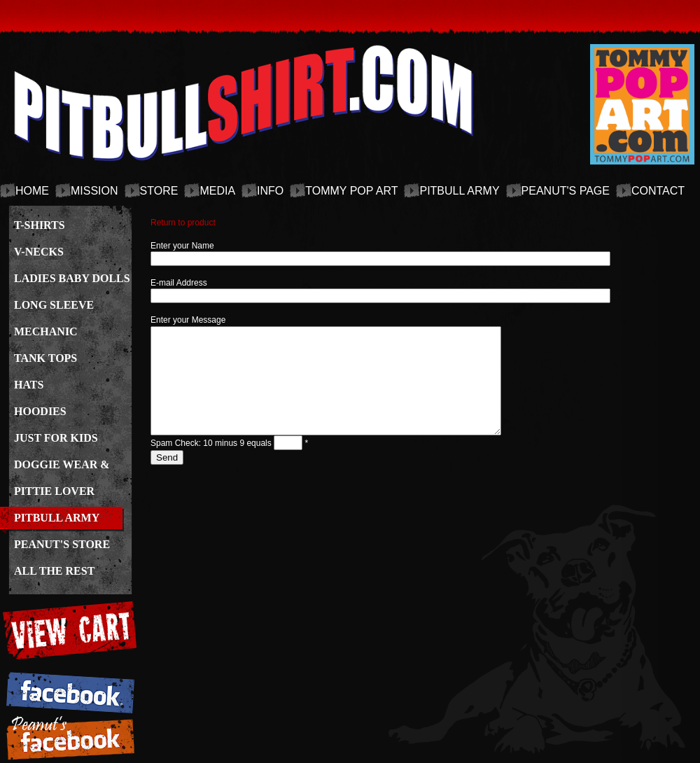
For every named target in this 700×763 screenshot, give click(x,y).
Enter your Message (188, 320)
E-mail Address (179, 283)
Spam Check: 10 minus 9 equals (212, 464)
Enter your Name (182, 246)
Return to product (183, 223)
